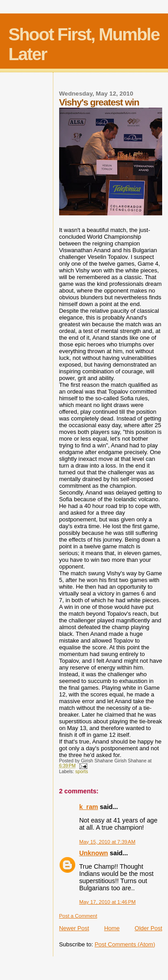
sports (82, 772)
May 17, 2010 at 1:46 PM (108, 902)
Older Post (149, 928)
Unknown (94, 853)
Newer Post (74, 928)
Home (112, 928)
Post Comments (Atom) (125, 944)
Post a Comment (78, 916)
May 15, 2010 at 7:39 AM (108, 842)
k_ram (89, 807)
